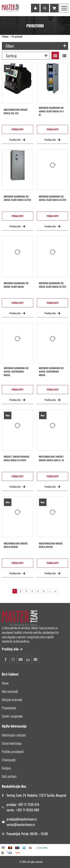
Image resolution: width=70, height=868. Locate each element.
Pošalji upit (17, 129)
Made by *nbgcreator (11, 862)
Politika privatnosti (13, 752)
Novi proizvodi (10, 691)
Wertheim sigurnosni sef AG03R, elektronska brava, (51, 372)
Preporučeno (9, 708)
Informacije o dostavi (14, 735)
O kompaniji (9, 760)
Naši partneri (9, 776)
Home (5, 683)
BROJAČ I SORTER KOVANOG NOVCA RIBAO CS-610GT (17, 458)
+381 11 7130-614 (28, 804)
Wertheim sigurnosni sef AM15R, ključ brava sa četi (52, 285)
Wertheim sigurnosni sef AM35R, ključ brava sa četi (17, 198)
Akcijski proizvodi (12, 700)
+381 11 (21, 810)
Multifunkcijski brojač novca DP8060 (16, 545)
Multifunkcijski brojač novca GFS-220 (16, 111)
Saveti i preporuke (12, 716)
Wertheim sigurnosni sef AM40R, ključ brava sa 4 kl (51, 112)
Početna (5, 36)
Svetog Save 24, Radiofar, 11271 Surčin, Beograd (36, 795)
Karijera (6, 768)
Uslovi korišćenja (12, 743)
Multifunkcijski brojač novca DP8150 (51, 545)
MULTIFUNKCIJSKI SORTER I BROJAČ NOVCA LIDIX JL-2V (51, 458)
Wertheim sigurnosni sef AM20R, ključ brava (16, 285)
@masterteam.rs (26, 819)
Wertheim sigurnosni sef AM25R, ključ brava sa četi (53, 198)
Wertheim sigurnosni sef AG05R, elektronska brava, (16, 372)
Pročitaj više (17, 140)
